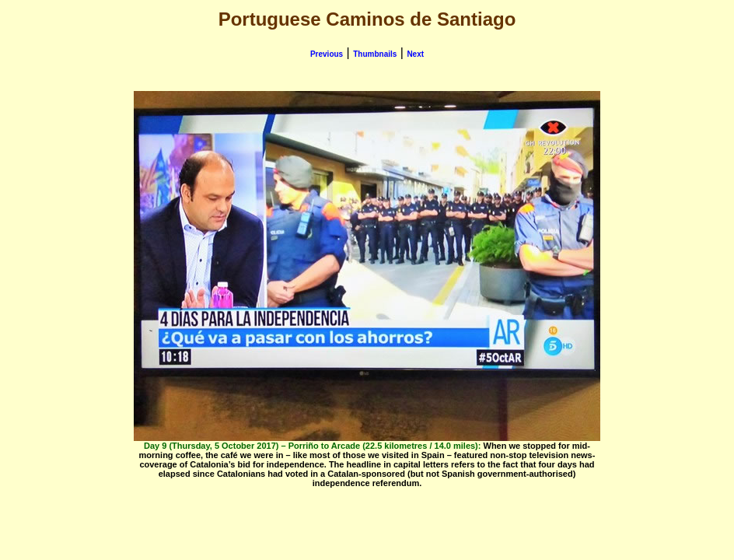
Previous (327, 54)
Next (415, 54)
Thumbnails (375, 54)
